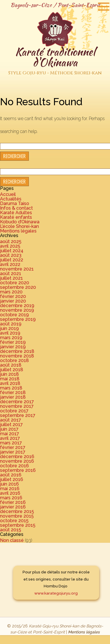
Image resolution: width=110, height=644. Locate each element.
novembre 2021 (17, 269)
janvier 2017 (13, 452)
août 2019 (11, 324)
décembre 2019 (17, 306)
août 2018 (11, 365)
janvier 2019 (13, 347)
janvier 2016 (13, 507)
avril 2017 (10, 438)
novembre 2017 (17, 406)
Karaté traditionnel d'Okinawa (55, 61)
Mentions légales (18, 231)
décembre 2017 (17, 402)
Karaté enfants (16, 217)
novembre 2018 (17, 356)
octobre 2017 (14, 411)
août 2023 (11, 255)
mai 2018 (10, 379)
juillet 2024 (12, 251)
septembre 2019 (18, 319)
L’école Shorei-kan (19, 226)
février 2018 (13, 392)
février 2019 (13, 342)
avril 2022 (10, 264)
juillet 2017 (11, 425)
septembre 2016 (18, 470)
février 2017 (13, 447)
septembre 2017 (18, 415)
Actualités (11, 199)
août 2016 (11, 475)
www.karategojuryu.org (56, 593)
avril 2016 (10, 493)
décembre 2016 (17, 457)
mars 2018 (11, 388)
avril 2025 (10, 246)
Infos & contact (16, 208)
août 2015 (11, 530)
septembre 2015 (18, 525)
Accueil (8, 194)
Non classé (12, 540)
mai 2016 (10, 489)
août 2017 (11, 420)
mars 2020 (11, 292)
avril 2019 (10, 333)
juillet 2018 (12, 370)
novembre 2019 (17, 310)
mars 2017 (11, 443)
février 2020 (13, 296)
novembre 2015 (17, 516)
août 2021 (11, 274)
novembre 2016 (17, 461)
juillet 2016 (12, 479)
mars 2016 (11, 498)
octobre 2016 (14, 466)
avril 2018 (10, 383)
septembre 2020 (18, 287)
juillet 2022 (12, 260)
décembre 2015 (17, 511)
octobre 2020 (15, 283)
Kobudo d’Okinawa (20, 222)
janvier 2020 (13, 301)
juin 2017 (9, 429)
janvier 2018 (13, 397)
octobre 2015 (14, 521)
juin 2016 (9, 484)
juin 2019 (9, 328)
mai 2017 (10, 434)
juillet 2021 (11, 278)
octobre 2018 (14, 360)
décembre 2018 (17, 351)
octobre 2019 (14, 315)
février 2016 (13, 502)
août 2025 (11, 241)
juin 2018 (9, 374)
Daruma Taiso (15, 203)
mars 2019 (11, 338)
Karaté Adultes (16, 213)
